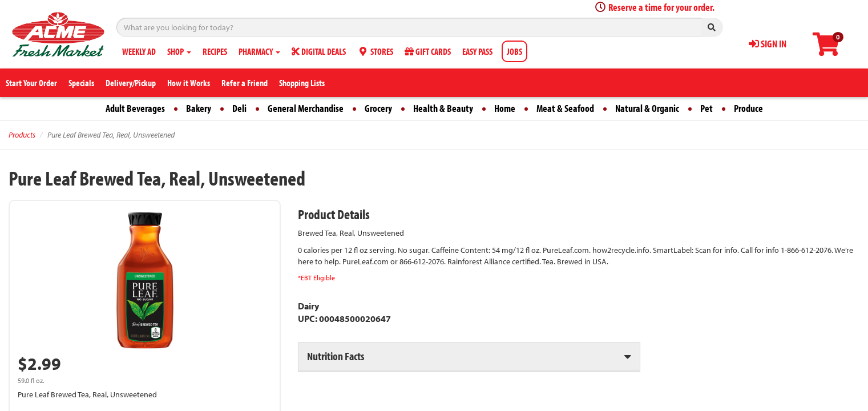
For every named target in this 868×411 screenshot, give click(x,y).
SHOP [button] (179, 51)
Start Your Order (31, 83)
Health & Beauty (443, 108)
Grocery (378, 108)
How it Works (189, 83)
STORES (375, 51)
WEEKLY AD (139, 51)
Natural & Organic (647, 108)
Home (505, 108)
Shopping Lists (302, 83)
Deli (239, 108)
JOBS (514, 51)
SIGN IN (768, 44)
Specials (81, 83)
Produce (748, 108)
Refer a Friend (245, 83)
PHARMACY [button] (259, 51)
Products (22, 135)
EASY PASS (477, 51)
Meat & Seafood (565, 108)
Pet (706, 108)
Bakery (199, 108)
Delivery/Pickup (131, 83)
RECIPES (215, 51)
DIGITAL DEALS (319, 51)
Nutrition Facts (336, 356)
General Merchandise (306, 108)
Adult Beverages (135, 108)
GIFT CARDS (428, 51)
